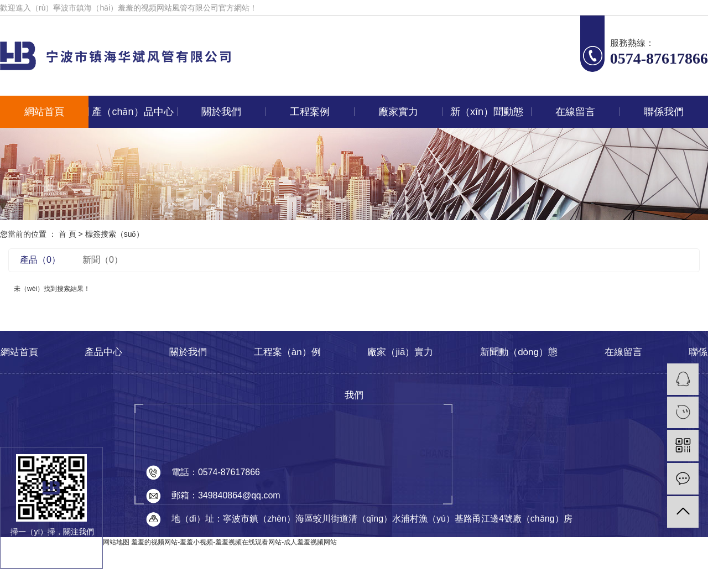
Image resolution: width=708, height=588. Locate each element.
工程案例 (310, 112)
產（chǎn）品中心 (132, 112)
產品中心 (103, 352)
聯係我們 (664, 112)
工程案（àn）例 (287, 352)
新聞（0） (103, 260)
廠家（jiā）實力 (400, 352)
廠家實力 (398, 112)
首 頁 (67, 234)
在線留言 (575, 112)
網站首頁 (44, 112)
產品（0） (40, 260)
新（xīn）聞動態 (487, 112)
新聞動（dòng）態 (519, 352)
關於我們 (221, 112)
